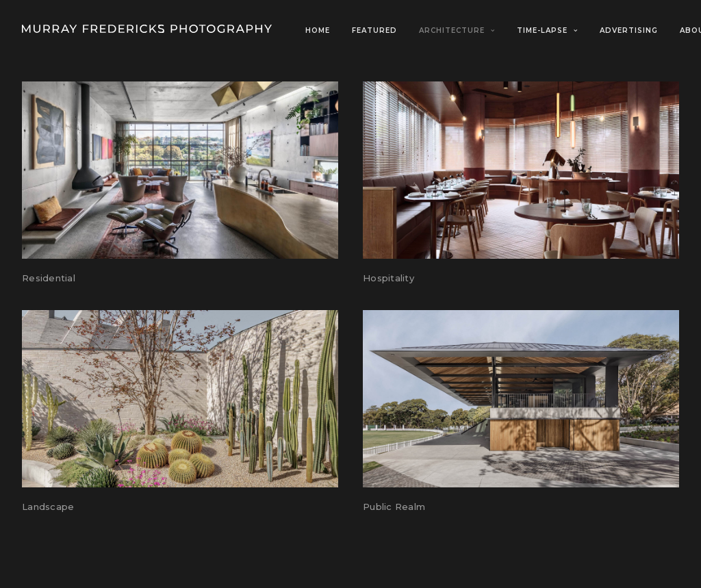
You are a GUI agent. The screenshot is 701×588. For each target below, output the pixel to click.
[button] (180, 170)
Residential (49, 278)
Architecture (457, 30)
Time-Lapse (547, 30)
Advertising (629, 30)
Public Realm (394, 507)
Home (318, 30)
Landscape (48, 507)
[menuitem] (322, 31)
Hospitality (388, 278)
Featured (374, 30)
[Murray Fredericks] (147, 29)
